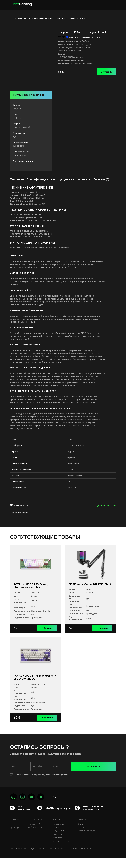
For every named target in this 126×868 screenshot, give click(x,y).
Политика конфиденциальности (27, 859)
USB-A (71, 477)
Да (70, 491)
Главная (15, 830)
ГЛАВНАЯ (19, 19)
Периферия (40, 19)
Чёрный (72, 464)
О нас (13, 834)
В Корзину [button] (48, 639)
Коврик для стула (86, 841)
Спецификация (37, 183)
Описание (17, 183)
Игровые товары (62, 851)
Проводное (74, 471)
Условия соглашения (80, 859)
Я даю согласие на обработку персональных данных (41, 785)
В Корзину (106, 72)
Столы (81, 838)
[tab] (17, 183)
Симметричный (77, 484)
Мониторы (59, 848)
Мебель (82, 830)
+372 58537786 (24, 818)
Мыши (50, 19)
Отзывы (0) (102, 183)
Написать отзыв (108, 516)
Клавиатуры (60, 834)
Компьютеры (35, 830)
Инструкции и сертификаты (71, 183)
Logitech (73, 457)
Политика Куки (57, 859)
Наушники (58, 841)
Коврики (57, 844)
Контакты (15, 838)
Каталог (29, 19)
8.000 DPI (73, 498)
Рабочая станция (37, 838)
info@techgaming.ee (58, 818)
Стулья (81, 834)
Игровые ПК (34, 834)
